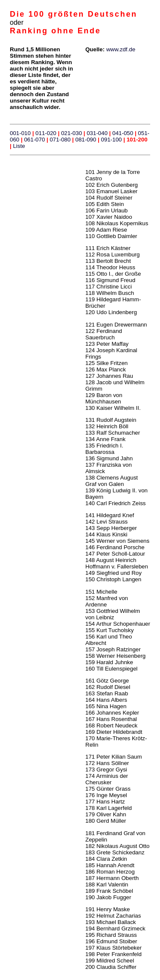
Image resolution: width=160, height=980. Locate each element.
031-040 (97, 133)
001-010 (20, 133)
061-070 (34, 140)
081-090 (86, 140)
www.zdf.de (121, 49)
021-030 (71, 133)
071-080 (60, 140)
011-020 (46, 133)
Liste (19, 146)
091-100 (112, 140)
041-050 (123, 133)
